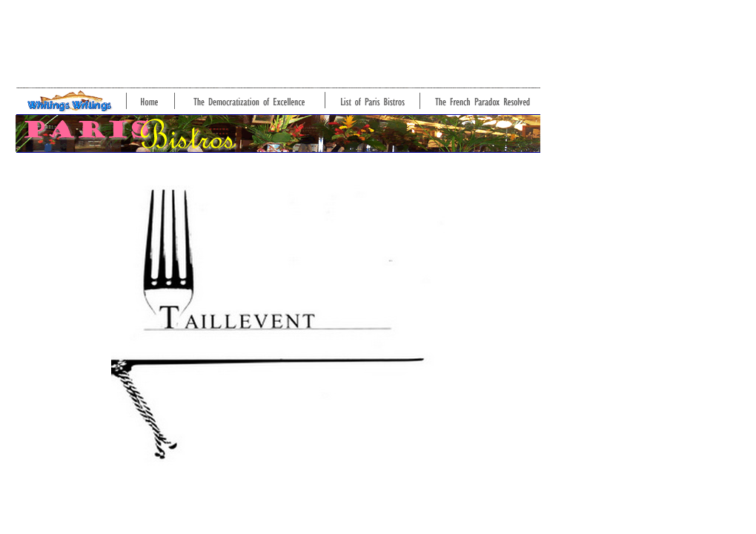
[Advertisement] (276, 39)
